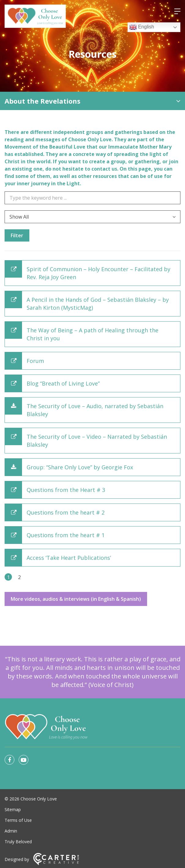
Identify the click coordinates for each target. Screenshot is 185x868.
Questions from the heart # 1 (66, 535)
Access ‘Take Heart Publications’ (69, 558)
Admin (11, 831)
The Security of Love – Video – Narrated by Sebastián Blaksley (97, 441)
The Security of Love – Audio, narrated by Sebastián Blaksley (95, 410)
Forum (35, 361)
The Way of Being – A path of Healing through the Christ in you (92, 334)
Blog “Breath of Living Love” (63, 383)
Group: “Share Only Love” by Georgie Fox (80, 467)
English (142, 27)
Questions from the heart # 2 (66, 512)
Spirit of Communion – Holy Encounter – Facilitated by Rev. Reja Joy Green (98, 273)
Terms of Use (18, 820)
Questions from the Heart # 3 (66, 490)
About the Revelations (43, 101)
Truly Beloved (18, 842)
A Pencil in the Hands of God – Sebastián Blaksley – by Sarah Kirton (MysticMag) (98, 304)
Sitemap (13, 809)
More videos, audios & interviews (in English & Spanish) (76, 599)
